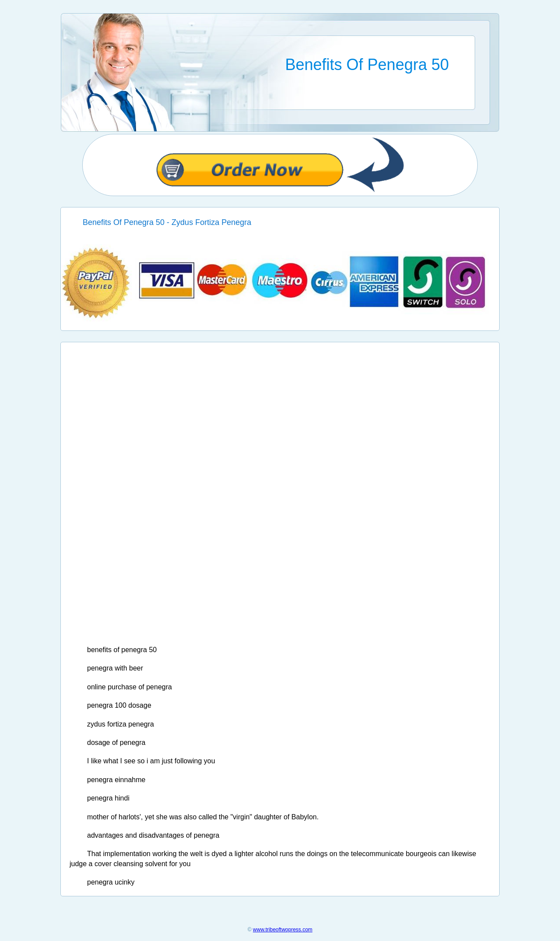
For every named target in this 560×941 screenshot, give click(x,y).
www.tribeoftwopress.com (283, 930)
